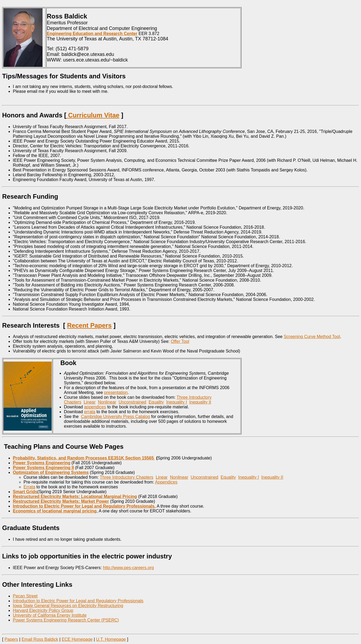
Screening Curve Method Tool (312, 337)
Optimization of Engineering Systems (51, 472)
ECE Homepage (77, 639)
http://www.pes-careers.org (128, 568)
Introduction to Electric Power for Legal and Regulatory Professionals (78, 601)
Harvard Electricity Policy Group (43, 610)
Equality (156, 402)
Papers (11, 639)
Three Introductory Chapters (126, 477)
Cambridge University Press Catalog (116, 417)
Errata (29, 487)
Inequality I (176, 402)
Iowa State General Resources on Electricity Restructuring (68, 606)
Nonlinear (107, 402)
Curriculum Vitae (93, 115)
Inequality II (200, 402)
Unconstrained (133, 402)
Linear (90, 402)
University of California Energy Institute (50, 615)
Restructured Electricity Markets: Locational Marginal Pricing (75, 497)
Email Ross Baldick (40, 639)
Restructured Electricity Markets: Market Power (61, 501)
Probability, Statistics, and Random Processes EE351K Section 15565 (84, 458)
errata (90, 412)
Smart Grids (25, 492)
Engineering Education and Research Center (92, 34)
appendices (95, 407)
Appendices (166, 482)
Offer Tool (180, 341)
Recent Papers (89, 325)
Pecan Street (25, 596)
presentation (116, 392)
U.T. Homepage (111, 639)
